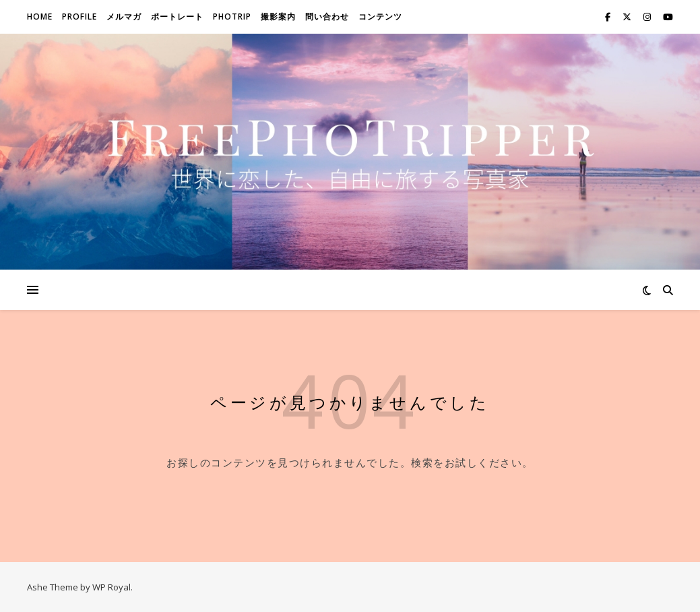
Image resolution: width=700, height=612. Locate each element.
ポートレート (177, 17)
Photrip (232, 17)
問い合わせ (327, 17)
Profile (79, 17)
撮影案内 (278, 17)
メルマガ (124, 17)
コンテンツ (380, 17)
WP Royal (112, 587)
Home (40, 17)
